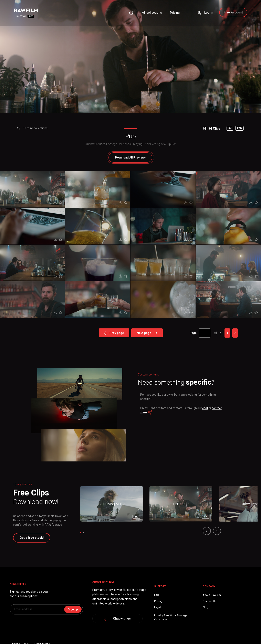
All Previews (131, 358)
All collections (139, 15)
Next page (148, 533)
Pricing (162, 15)
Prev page (114, 533)
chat (209, 615)
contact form (155, 620)
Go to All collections (39, 328)
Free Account (220, 15)
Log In (192, 15)
